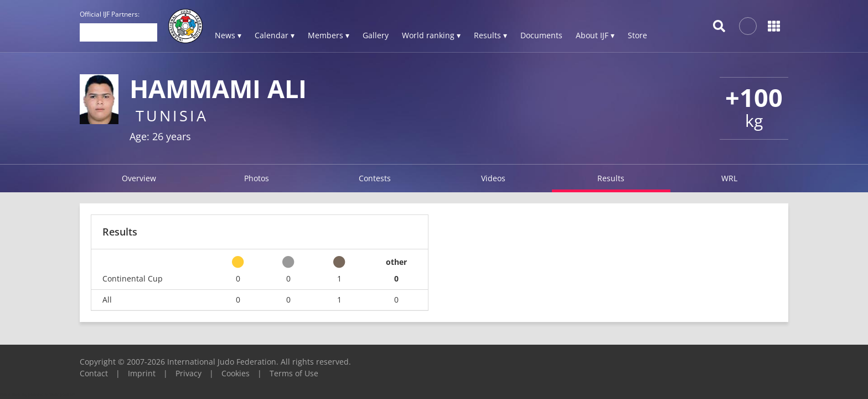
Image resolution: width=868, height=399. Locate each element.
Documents (541, 35)
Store (637, 35)
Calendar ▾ (275, 35)
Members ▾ (329, 35)
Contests (375, 178)
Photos (257, 178)
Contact (94, 373)
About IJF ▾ (595, 35)
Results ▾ (490, 35)
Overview (139, 178)
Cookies (236, 373)
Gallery (376, 35)
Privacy (188, 373)
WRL (729, 178)
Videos (493, 178)
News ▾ (228, 35)
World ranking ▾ (431, 35)
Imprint (142, 373)
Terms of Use (294, 373)
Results (611, 178)
